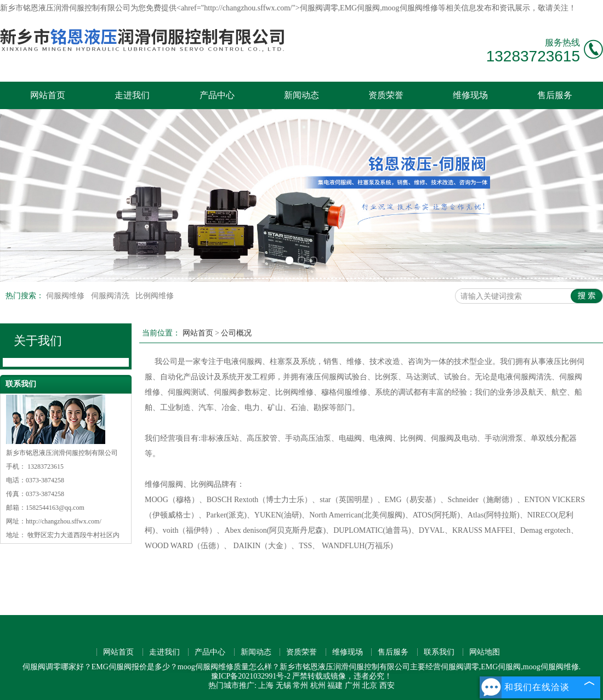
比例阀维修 (155, 296)
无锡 (283, 685)
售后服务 (555, 95)
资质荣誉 (386, 95)
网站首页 (48, 95)
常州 (300, 685)
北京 (369, 685)
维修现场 (470, 95)
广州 (352, 685)
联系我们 (439, 652)
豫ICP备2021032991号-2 (251, 676)
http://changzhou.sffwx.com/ (64, 521)
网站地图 (485, 652)
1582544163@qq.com (55, 508)
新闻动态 (301, 95)
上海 (266, 685)
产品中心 (217, 95)
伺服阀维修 (66, 296)
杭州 (318, 685)
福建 (335, 685)
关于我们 (38, 341)
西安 (387, 685)
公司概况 (236, 333)
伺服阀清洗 (111, 296)
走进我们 (132, 95)
